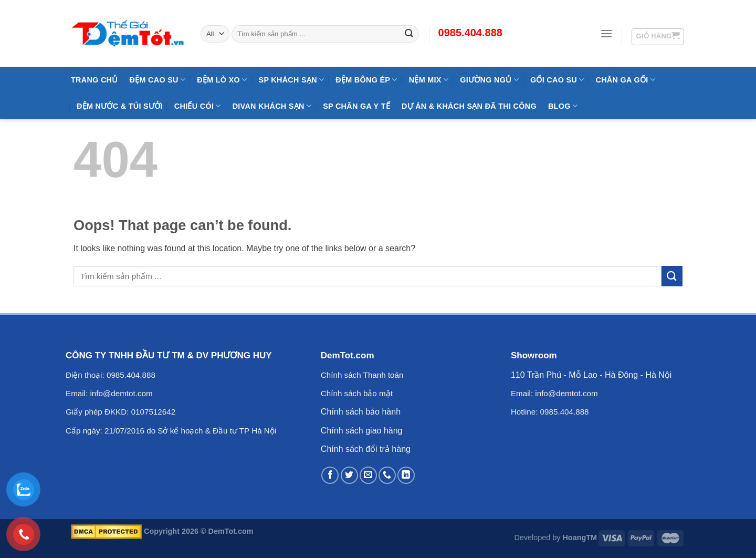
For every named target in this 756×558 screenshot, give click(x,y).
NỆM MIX (429, 80)
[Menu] (606, 33)
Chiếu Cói (198, 106)
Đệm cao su (158, 80)
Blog (563, 106)
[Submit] (672, 276)
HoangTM (580, 538)
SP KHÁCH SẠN (292, 80)
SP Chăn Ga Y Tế (356, 106)
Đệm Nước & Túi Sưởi (120, 106)
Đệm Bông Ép (366, 80)
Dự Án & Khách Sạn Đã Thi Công (469, 106)
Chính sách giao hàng (362, 431)
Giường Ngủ (489, 80)
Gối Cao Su (557, 80)
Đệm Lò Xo (222, 80)
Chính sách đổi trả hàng (366, 449)
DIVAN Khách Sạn (272, 106)
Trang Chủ (94, 80)
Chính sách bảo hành (361, 412)
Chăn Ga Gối (625, 80)
